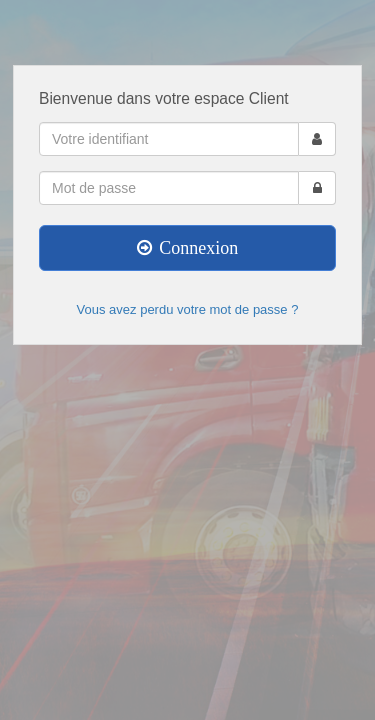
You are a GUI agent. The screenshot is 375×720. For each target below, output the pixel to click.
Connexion (188, 248)
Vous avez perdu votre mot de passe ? (188, 309)
